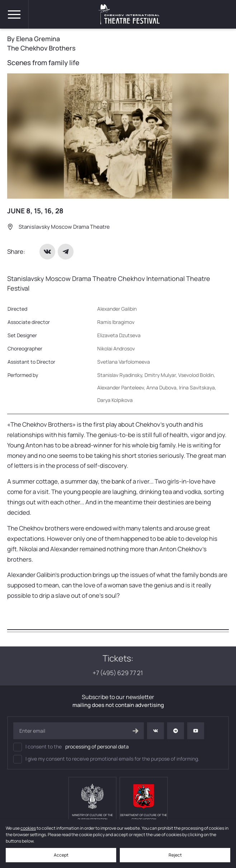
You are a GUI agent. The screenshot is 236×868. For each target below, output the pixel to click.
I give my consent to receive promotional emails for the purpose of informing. (106, 759)
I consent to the (71, 747)
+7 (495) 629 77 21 (118, 673)
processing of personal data (97, 746)
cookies (28, 828)
